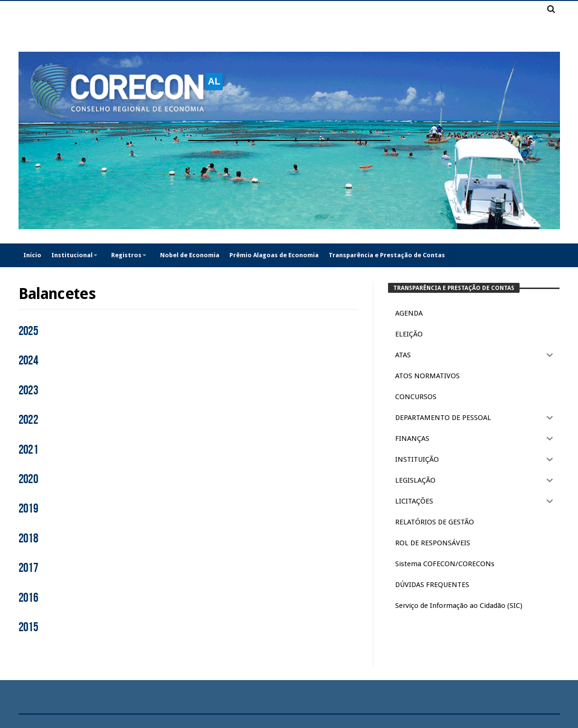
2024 (28, 361)
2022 (28, 420)
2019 (28, 509)
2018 (28, 539)
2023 (28, 391)
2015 (28, 627)
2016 (28, 598)
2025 (28, 331)
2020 (28, 479)
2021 (28, 450)
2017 (28, 568)
